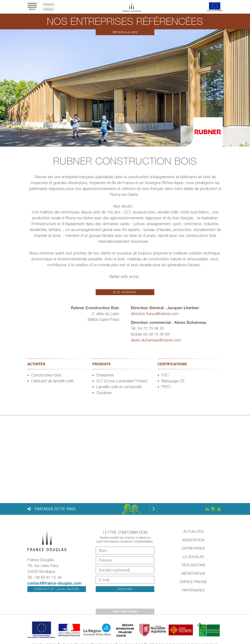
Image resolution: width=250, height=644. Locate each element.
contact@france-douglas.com (54, 583)
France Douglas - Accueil (135, 7)
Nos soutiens (125, 611)
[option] (125, 88)
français (49, 4)
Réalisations (193, 565)
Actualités (193, 532)
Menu (32, 7)
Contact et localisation (57, 589)
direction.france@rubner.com (155, 314)
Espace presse (193, 582)
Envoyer (125, 589)
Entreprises (193, 548)
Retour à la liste (125, 32)
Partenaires (193, 590)
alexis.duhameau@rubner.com (156, 340)
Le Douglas (193, 557)
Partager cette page (52, 509)
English (49, 9)
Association (193, 540)
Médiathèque (193, 573)
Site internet (125, 292)
